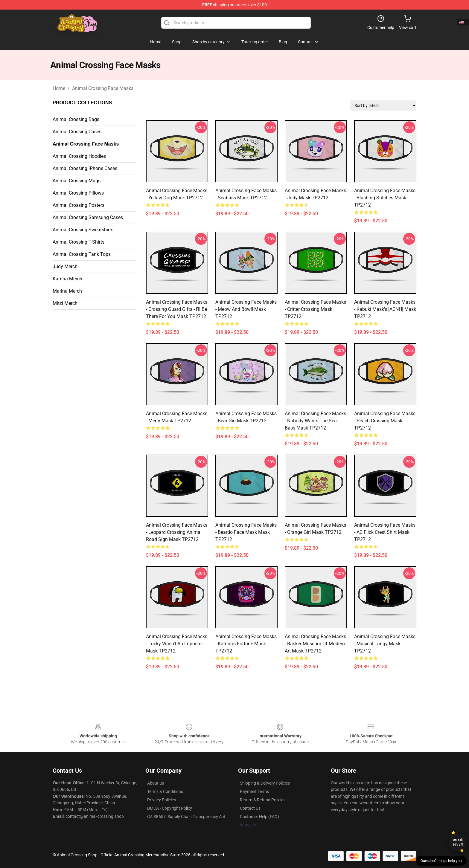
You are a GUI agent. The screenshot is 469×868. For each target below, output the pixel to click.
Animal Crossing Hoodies (79, 156)
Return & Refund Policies (263, 800)
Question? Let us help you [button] (441, 861)
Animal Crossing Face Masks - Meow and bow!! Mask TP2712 (246, 309)
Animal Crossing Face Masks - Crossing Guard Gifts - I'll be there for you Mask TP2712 (177, 309)
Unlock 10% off (458, 842)
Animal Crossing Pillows (78, 193)
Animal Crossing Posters (79, 205)
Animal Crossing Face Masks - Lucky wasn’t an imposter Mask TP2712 (177, 644)
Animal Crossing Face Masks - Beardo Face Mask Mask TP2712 (246, 532)
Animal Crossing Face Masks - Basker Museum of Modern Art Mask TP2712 (315, 644)
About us (156, 783)
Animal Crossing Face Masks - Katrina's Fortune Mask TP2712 (246, 644)
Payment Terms (254, 791)
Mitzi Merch (65, 303)
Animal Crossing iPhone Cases (85, 168)
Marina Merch (67, 291)
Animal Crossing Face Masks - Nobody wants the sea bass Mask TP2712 (315, 421)
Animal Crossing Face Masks (103, 88)
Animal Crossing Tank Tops (82, 254)
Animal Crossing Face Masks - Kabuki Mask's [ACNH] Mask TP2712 (385, 309)
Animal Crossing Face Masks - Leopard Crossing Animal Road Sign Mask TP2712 (177, 532)
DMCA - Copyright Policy (170, 808)
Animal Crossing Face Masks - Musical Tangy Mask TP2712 (385, 644)
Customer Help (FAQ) (259, 817)
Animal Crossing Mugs (77, 181)
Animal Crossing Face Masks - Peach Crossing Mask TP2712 (385, 421)
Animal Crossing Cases (77, 132)
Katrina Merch (67, 279)
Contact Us (250, 808)
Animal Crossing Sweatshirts (83, 230)
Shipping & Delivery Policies (265, 783)
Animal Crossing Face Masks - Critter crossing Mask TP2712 (315, 309)
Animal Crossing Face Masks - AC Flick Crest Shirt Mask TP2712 (385, 532)
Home (59, 88)
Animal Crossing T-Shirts (79, 242)
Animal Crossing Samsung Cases (88, 217)
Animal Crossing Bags (76, 119)
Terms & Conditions (165, 791)
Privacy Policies (162, 800)
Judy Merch (65, 266)
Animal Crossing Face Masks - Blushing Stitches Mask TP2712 (385, 198)
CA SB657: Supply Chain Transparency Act (186, 817)
